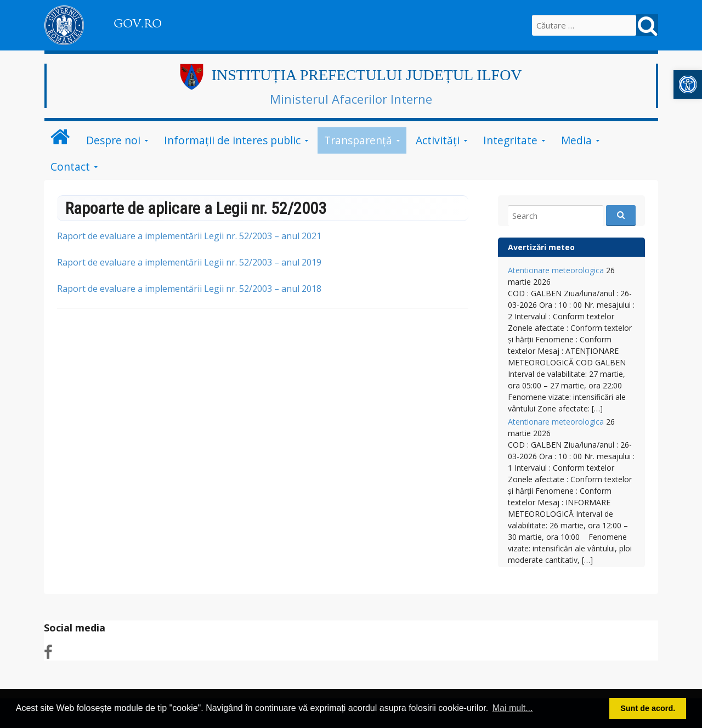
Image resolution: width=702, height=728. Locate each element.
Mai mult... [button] (513, 708)
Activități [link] (438, 140)
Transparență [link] (358, 140)
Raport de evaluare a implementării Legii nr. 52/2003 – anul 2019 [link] (189, 262)
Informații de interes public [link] (232, 140)
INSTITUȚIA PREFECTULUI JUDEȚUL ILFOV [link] (367, 75)
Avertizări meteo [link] (541, 247)
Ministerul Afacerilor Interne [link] (351, 99)
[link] (688, 84)
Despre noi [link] (113, 140)
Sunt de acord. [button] (648, 708)
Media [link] (576, 140)
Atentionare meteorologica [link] (556, 270)
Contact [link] (70, 167)
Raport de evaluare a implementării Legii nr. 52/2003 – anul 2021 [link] (189, 236)
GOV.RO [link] (138, 24)
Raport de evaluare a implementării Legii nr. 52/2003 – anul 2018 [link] (189, 289)
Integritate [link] (510, 140)
